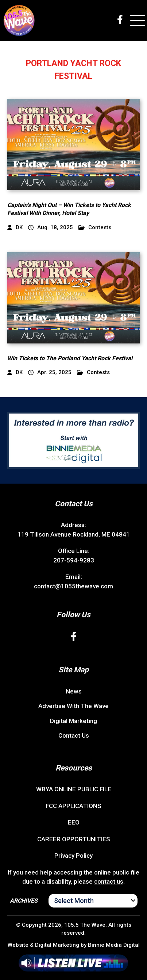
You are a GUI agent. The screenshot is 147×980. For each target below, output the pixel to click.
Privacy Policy (73, 856)
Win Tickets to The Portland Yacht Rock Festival (70, 358)
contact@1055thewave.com (73, 586)
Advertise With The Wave (73, 706)
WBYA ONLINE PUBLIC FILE (74, 789)
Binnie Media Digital (114, 945)
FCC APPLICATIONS (73, 806)
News (74, 691)
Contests (95, 228)
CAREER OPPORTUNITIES (74, 839)
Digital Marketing (73, 721)
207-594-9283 (74, 560)
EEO (74, 822)
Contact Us (74, 735)
